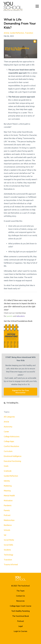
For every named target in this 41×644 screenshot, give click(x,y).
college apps (9, 441)
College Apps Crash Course (20, 606)
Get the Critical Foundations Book (18, 321)
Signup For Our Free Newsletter (20, 392)
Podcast (21, 621)
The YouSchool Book (21, 616)
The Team (20, 591)
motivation (8, 501)
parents (10, 316)
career (6, 432)
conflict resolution (11, 446)
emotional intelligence (13, 456)
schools (7, 530)
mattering (8, 486)
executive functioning (12, 461)
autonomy (8, 427)
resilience (8, 525)
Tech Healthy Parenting (20, 611)
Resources (20, 601)
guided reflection (17, 33)
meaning (7, 491)
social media (9, 540)
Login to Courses (20, 631)
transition (29, 33)
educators (21, 316)
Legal (21, 626)
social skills (8, 545)
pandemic (8, 505)
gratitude (8, 471)
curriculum (8, 451)
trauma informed (11, 565)
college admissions (12, 437)
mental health (9, 496)
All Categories (9, 417)
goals (6, 466)
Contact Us (20, 596)
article (6, 33)
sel (5, 535)
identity (7, 481)
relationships (9, 520)
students (7, 550)
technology (8, 555)
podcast (7, 515)
